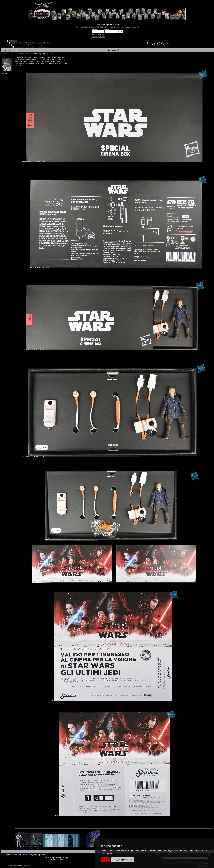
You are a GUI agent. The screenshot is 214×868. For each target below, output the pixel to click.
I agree (106, 860)
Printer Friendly (159, 45)
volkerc (5, 53)
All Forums (13, 41)
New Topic (153, 43)
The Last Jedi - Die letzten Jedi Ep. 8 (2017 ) (29, 45)
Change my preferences (122, 860)
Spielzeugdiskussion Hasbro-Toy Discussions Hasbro (30, 43)
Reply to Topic (164, 43)
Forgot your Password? (98, 37)
